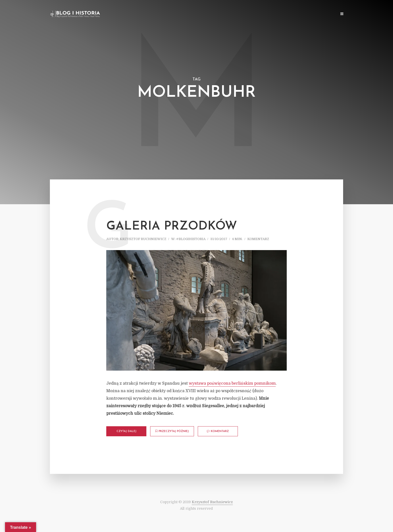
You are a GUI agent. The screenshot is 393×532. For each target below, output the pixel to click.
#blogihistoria (191, 239)
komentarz (258, 239)
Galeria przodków (172, 227)
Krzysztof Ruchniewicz (143, 239)
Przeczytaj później (172, 431)
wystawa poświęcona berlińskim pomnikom (232, 383)
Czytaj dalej (126, 431)
